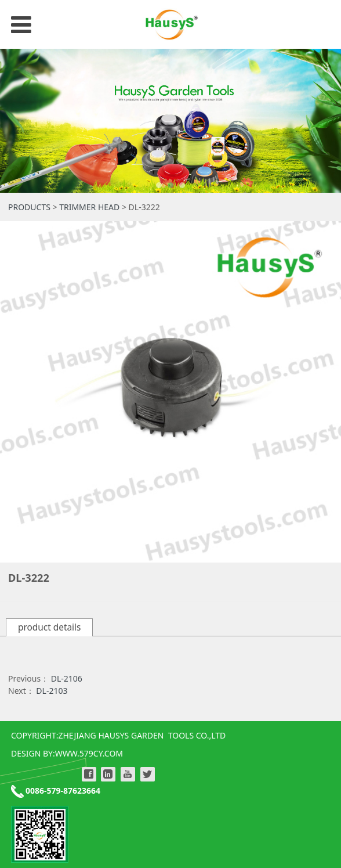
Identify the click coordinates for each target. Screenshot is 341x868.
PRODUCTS (29, 207)
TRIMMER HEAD (89, 207)
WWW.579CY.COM (89, 753)
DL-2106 (67, 678)
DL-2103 (52, 691)
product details (49, 627)
